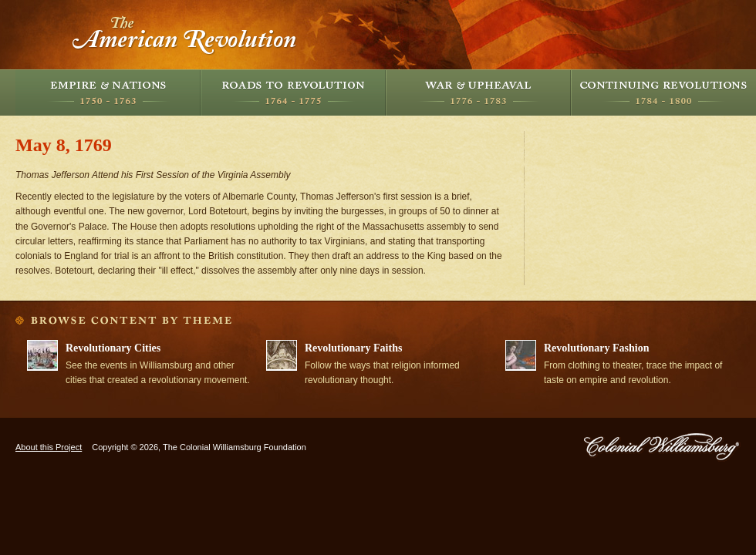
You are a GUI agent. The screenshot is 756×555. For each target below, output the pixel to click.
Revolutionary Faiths (353, 348)
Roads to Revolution (293, 92)
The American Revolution (185, 35)
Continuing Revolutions (663, 92)
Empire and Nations (108, 92)
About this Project (49, 447)
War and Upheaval (478, 92)
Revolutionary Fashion (597, 348)
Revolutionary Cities (113, 348)
